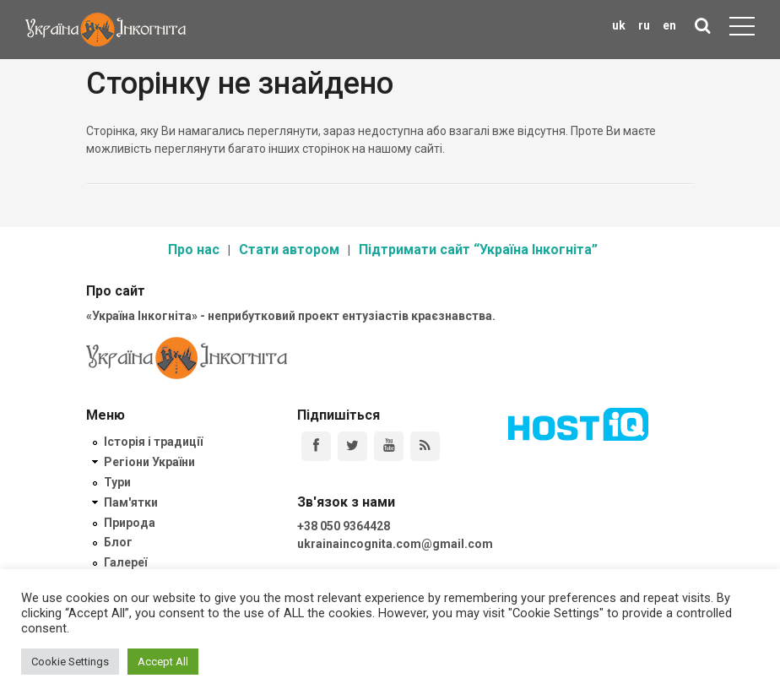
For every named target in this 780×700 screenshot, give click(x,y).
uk (619, 25)
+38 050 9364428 (344, 526)
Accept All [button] (163, 662)
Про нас (194, 250)
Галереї (125, 562)
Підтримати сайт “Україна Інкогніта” (478, 250)
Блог (118, 542)
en (669, 25)
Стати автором (289, 250)
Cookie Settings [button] (70, 662)
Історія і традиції (153, 442)
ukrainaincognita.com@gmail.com (395, 544)
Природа (130, 523)
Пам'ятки (131, 502)
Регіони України (149, 462)
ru (644, 25)
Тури (117, 482)
